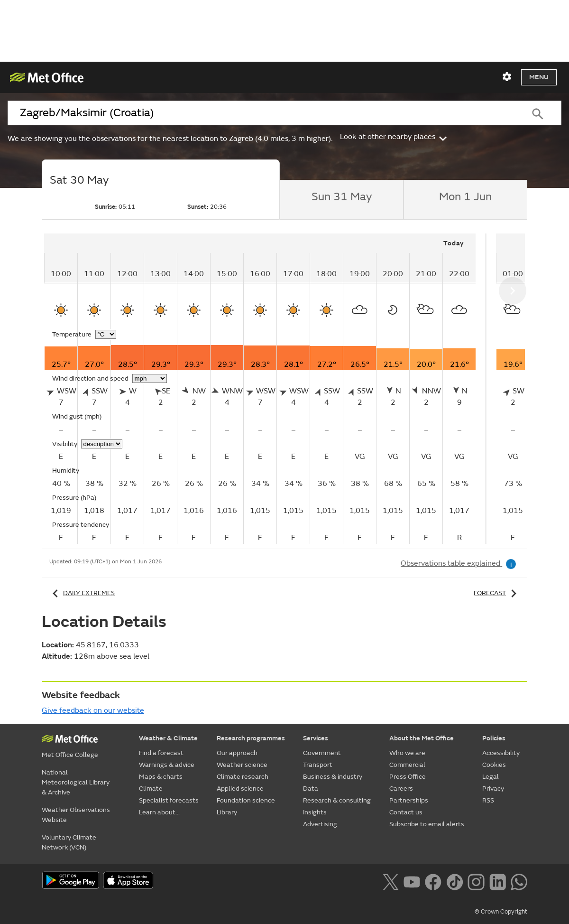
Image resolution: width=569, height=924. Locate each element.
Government (322, 753)
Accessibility (501, 753)
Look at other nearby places (394, 137)
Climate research (243, 777)
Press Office (408, 777)
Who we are (407, 753)
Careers (401, 789)
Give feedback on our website (93, 710)
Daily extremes (82, 593)
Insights (315, 812)
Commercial (407, 765)
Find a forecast (161, 753)
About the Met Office (422, 738)
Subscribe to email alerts (427, 824)
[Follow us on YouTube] (412, 881)
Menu (539, 77)
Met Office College (70, 755)
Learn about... (159, 812)
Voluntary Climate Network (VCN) (69, 842)
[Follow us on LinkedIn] (498, 881)
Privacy (493, 789)
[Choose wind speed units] (150, 378)
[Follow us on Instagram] (476, 881)
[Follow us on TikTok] (454, 881)
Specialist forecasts (169, 800)
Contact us (406, 812)
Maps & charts (161, 777)
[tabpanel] (265, 389)
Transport (318, 765)
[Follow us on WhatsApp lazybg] (519, 881)
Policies (494, 738)
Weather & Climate (168, 738)
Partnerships (409, 800)
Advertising (320, 824)
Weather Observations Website (76, 815)
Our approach (237, 753)
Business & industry (333, 777)
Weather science (242, 765)
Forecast (497, 593)
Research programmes (251, 738)
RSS (488, 800)
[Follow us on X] (390, 881)
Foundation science (246, 800)
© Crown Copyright (501, 912)
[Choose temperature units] (106, 334)
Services (316, 738)
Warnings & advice (167, 765)
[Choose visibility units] (102, 444)
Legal (491, 777)
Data (311, 789)
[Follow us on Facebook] (433, 881)
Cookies (494, 765)
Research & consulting (337, 800)
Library (227, 812)
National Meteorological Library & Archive (76, 782)
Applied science (240, 789)
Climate (151, 789)
